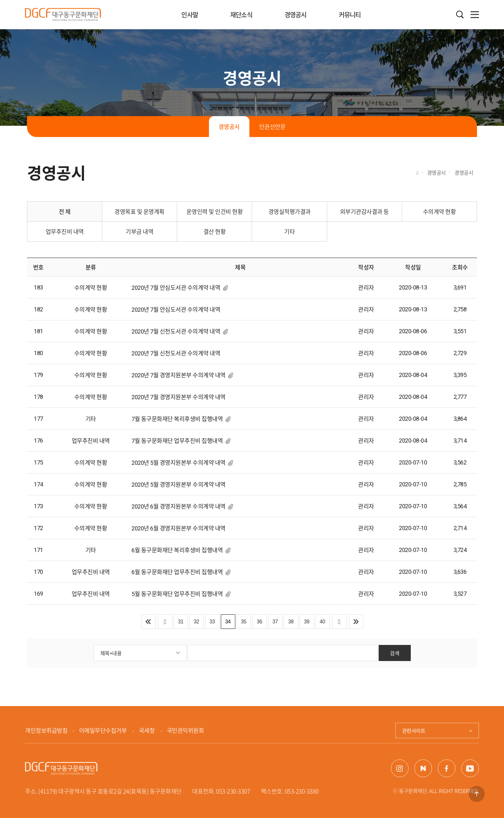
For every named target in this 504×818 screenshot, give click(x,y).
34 (228, 622)
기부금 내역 (139, 231)
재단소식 (241, 15)
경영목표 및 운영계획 (139, 211)
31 (181, 622)
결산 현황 (215, 231)
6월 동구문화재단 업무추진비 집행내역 (177, 572)
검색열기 (460, 15)
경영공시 (296, 15)
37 (275, 622)
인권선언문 (272, 127)
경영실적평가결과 (290, 211)
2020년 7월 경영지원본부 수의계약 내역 (179, 375)
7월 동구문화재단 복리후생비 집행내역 (177, 419)
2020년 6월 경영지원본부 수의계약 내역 (179, 506)
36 (260, 622)
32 (197, 622)
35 (244, 622)
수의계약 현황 (440, 211)
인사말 (190, 15)
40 (323, 622)
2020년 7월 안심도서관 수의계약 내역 (176, 288)
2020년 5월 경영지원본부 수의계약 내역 (179, 463)
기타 (289, 231)
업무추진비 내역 (65, 231)
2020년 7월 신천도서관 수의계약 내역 (176, 331)
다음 (339, 622)
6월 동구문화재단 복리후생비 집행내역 (177, 550)
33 (212, 622)
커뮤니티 (350, 15)
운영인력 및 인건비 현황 (215, 211)
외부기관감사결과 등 (364, 211)
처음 (148, 622)
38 (291, 622)
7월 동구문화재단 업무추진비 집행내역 (177, 441)
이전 (165, 622)
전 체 (65, 211)
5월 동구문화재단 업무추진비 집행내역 (177, 594)
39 (307, 622)
